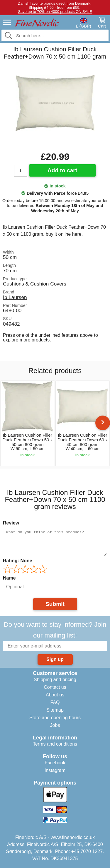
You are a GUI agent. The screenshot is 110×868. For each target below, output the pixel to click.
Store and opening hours (55, 718)
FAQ (55, 702)
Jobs (55, 725)
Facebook (55, 763)
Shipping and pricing (55, 680)
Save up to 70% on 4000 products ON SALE (55, 12)
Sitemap (55, 710)
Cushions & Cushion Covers (35, 284)
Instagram (55, 770)
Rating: (18, 561)
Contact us (55, 687)
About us (55, 695)
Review (11, 523)
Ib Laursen (15, 297)
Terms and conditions (55, 744)
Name (9, 578)
